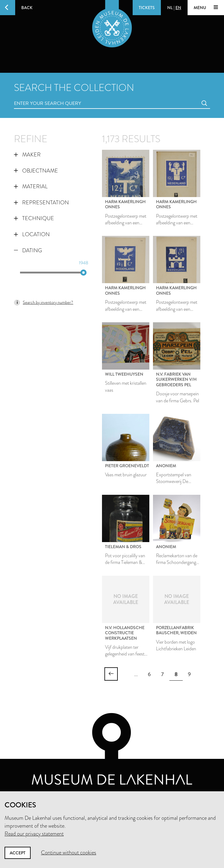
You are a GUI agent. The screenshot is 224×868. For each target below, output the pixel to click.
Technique (34, 218)
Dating (28, 250)
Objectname (36, 171)
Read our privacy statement (34, 834)
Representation (41, 203)
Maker (27, 155)
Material (31, 186)
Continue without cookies (69, 853)
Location (32, 234)
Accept (18, 853)
